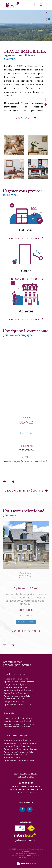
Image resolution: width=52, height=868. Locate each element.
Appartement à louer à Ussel (17, 704)
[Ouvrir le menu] (48, 5)
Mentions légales (18, 855)
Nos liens (36, 855)
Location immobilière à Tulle (17, 727)
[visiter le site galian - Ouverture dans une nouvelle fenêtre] (25, 840)
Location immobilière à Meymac (19, 724)
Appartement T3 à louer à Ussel (19, 760)
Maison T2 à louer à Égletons (17, 740)
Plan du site (32, 853)
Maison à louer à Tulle (14, 699)
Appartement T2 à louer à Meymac (20, 749)
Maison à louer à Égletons (16, 679)
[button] (13, 645)
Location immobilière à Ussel (17, 721)
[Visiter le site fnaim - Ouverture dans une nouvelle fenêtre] (31, 828)
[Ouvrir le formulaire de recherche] (41, 5)
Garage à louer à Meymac (16, 693)
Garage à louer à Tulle (14, 702)
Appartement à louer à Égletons (19, 682)
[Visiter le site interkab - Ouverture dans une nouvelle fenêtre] (25, 835)
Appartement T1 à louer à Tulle (18, 752)
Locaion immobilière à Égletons (19, 718)
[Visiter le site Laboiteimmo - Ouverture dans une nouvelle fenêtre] (26, 862)
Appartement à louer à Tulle (17, 696)
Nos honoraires (20, 853)
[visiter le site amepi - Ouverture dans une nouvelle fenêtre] (20, 828)
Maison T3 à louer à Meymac (17, 746)
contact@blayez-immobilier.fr (26, 786)
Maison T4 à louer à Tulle (16, 757)
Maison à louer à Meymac (16, 687)
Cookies (33, 857)
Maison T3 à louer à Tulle (16, 755)
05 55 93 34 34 (26, 783)
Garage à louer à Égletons (16, 684)
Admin (28, 855)
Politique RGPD (22, 857)
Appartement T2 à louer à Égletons (21, 743)
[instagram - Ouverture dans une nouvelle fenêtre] (30, 809)
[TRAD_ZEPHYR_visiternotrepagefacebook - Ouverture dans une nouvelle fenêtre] (22, 809)
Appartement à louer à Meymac (19, 690)
